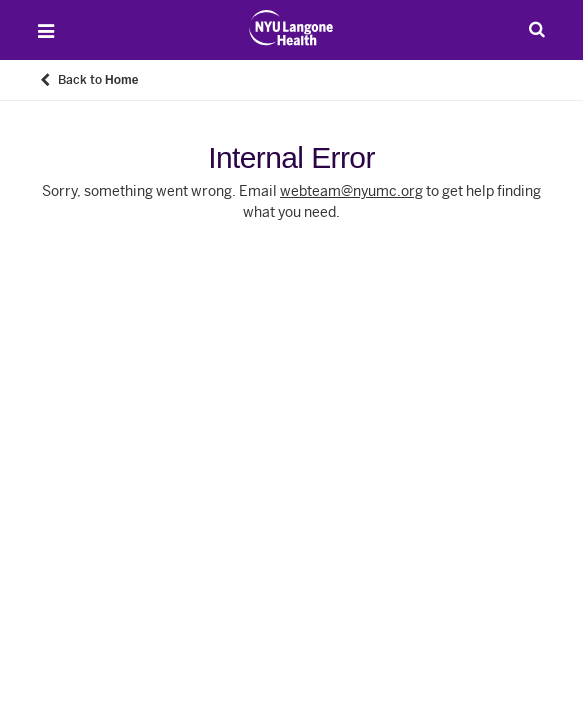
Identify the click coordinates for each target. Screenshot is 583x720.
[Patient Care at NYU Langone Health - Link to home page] (291, 28)
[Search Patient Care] (537, 29)
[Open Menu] (46, 31)
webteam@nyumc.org (351, 191)
